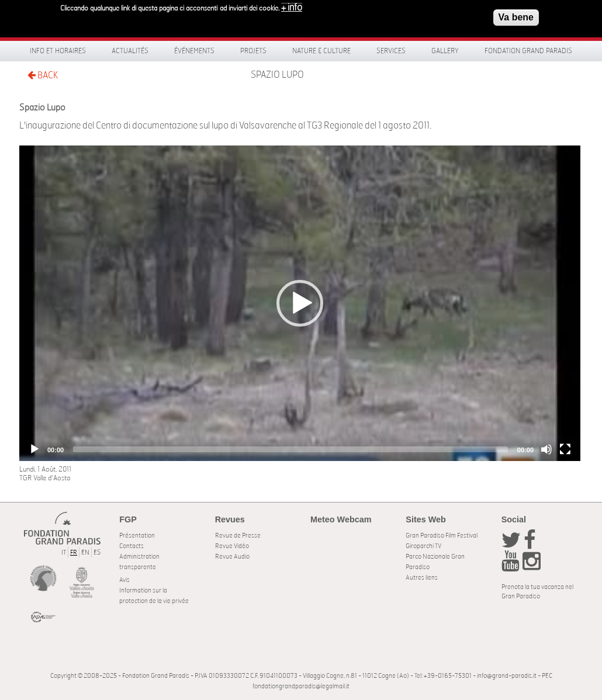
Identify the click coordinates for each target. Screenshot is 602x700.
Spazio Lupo (277, 75)
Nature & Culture (321, 51)
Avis (124, 580)
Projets (253, 51)
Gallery (445, 51)
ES (97, 552)
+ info (292, 7)
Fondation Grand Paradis (528, 51)
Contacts (132, 546)
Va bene (516, 17)
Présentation (137, 536)
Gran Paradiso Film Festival (442, 536)
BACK (43, 75)
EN (85, 552)
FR (74, 552)
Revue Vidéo (232, 546)
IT (64, 552)
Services (391, 51)
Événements (194, 51)
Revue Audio (232, 557)
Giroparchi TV (423, 546)
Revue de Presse (238, 536)
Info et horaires (58, 51)
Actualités (130, 51)
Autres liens (422, 578)
